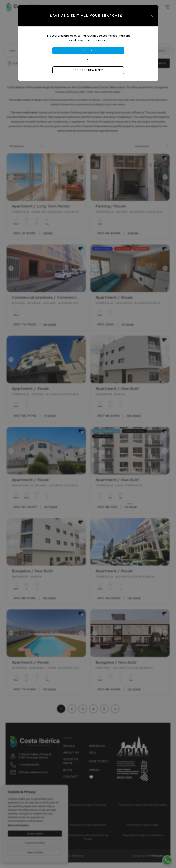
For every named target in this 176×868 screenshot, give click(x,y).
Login (88, 51)
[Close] (152, 16)
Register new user (88, 70)
